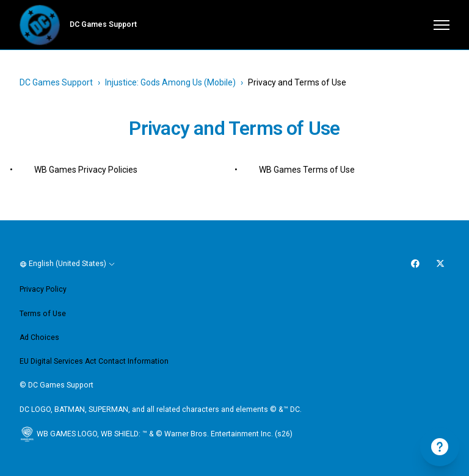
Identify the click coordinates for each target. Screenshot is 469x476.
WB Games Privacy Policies (86, 170)
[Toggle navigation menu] (442, 25)
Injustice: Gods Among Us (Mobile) (170, 82)
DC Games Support (56, 82)
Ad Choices (39, 337)
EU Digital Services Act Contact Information (94, 361)
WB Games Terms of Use (307, 170)
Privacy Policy (43, 289)
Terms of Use (43, 314)
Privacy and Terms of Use (297, 82)
